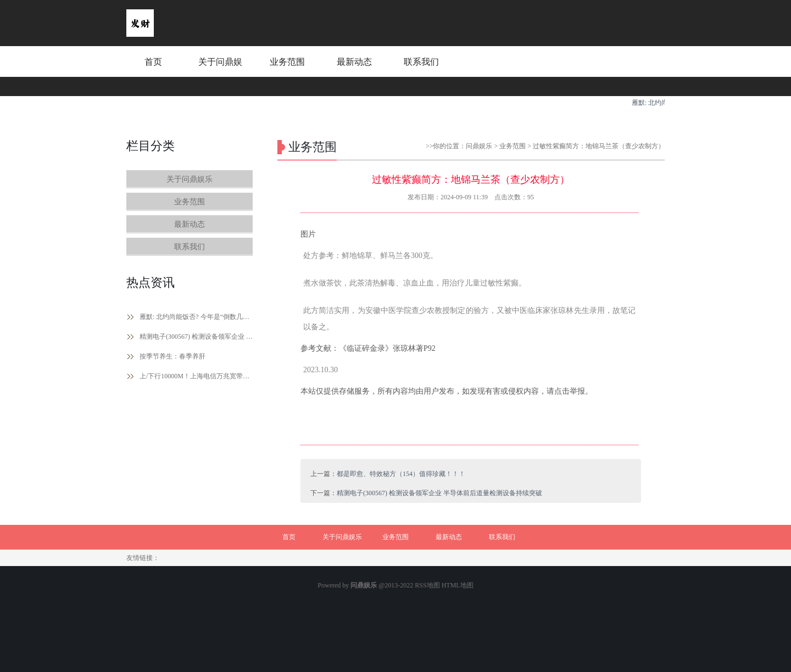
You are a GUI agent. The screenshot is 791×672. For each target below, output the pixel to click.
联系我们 (421, 62)
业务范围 (287, 62)
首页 (153, 62)
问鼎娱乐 (479, 146)
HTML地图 (458, 585)
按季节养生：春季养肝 (172, 356)
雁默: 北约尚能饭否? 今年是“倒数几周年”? (196, 317)
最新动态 (354, 62)
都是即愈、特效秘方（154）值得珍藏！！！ (401, 474)
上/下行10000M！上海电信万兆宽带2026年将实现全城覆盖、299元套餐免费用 (196, 376)
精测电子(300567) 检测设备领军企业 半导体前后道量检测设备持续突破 (196, 337)
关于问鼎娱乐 (220, 72)
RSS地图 (427, 585)
